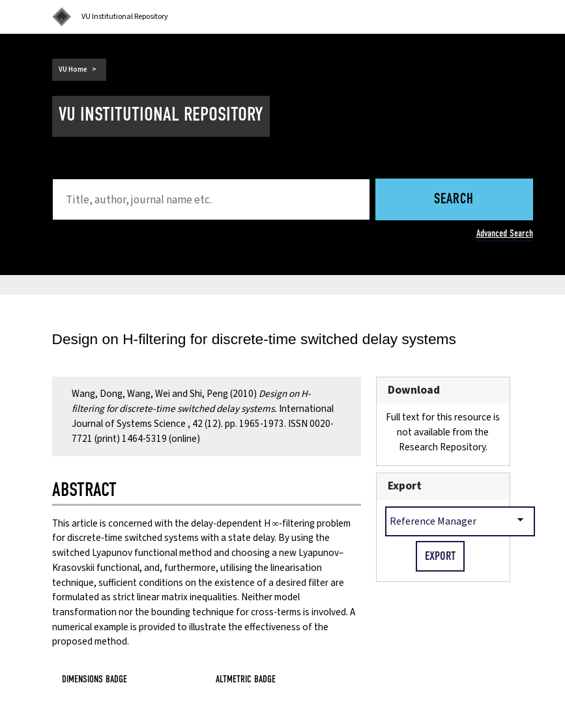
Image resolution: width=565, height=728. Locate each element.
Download (414, 390)
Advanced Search (505, 233)
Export (405, 486)
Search (454, 200)
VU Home (73, 69)
